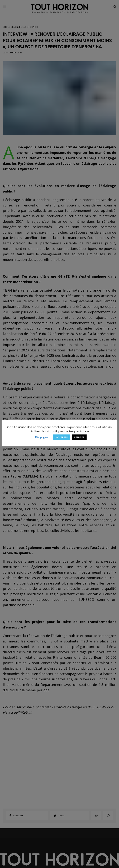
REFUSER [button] (79, 437)
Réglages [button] (42, 437)
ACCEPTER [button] (62, 437)
